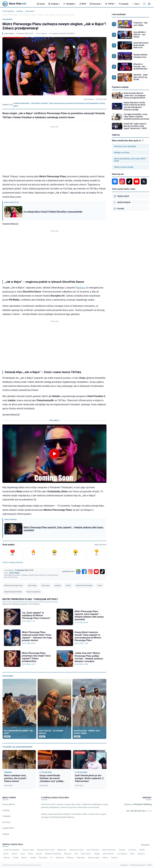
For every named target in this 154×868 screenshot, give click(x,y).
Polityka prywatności (138, 865)
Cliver (132, 854)
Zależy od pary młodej (124, 167)
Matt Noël (60, 858)
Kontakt (119, 209)
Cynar (23, 854)
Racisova (68, 854)
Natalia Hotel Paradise (84, 585)
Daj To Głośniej (93, 850)
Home (41, 4)
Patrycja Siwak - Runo (46, 850)
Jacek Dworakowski (11, 850)
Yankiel (33, 858)
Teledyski (69, 4)
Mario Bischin (108, 854)
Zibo (76, 854)
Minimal (7, 858)
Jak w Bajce (32, 585)
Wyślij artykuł (121, 196)
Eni (51, 858)
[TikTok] (102, 572)
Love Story (132, 850)
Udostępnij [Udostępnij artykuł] (89, 99)
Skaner (15, 854)
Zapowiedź (30, 11)
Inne (136, 4)
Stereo (31, 854)
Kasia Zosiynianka (33, 592)
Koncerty (96, 4)
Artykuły (54, 4)
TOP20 (110, 4)
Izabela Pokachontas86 (13, 592)
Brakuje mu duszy (122, 152)
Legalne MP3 (8, 828)
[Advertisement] (54, 150)
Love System (122, 854)
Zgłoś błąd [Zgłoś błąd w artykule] (101, 99)
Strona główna (8, 11)
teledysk (58, 585)
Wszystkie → (146, 845)
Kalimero (70, 858)
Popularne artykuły (120, 87)
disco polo (46, 585)
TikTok (68, 585)
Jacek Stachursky (109, 850)
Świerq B (141, 854)
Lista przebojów (119, 14)
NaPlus (105, 858)
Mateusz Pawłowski (53, 854)
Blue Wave (81, 858)
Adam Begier (9, 34)
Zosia (100, 585)
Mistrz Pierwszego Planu (14, 585)
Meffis (142, 850)
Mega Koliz (62, 850)
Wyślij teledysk (122, 202)
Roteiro (24, 858)
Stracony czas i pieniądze (125, 146)
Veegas (97, 854)
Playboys (80, 288)
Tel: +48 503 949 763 (139, 811)
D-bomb (122, 850)
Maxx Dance (86, 854)
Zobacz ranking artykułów (13, 562)
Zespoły (124, 4)
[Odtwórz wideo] (54, 454)
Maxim (6, 854)
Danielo (39, 854)
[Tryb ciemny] (149, 4)
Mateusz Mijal (94, 858)
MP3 (83, 4)
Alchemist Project (76, 850)
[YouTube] (96, 572)
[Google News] (78, 572)
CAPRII (16, 858)
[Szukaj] (144, 4)
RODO (149, 865)
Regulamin (125, 865)
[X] (144, 181)
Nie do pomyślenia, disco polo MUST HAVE (130, 160)
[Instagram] (90, 572)
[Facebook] (84, 572)
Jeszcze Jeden (28, 850)
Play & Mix (43, 858)
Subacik (114, 858)
